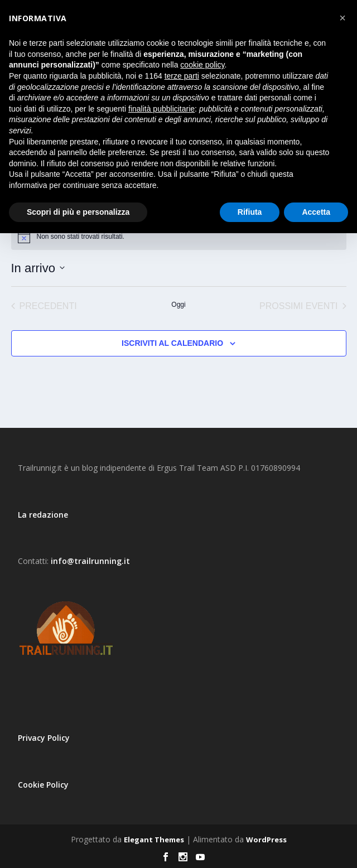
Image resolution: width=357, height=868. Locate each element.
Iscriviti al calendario (172, 343)
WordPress (266, 840)
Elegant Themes (154, 840)
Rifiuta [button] (250, 212)
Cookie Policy (43, 785)
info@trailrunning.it (90, 561)
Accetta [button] (316, 212)
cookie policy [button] (202, 65)
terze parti (182, 76)
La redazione (43, 515)
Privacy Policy (44, 738)
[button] (342, 18)
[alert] (179, 237)
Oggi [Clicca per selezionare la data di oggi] (178, 305)
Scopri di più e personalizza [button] (78, 212)
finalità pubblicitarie (161, 109)
